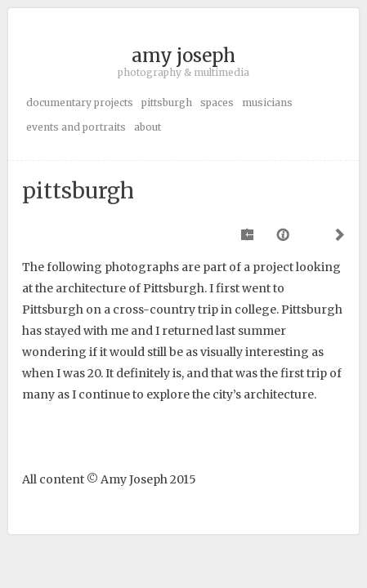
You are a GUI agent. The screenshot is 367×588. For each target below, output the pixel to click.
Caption (284, 234)
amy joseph (183, 56)
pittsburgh (167, 102)
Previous (248, 234)
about (148, 127)
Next (337, 234)
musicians (267, 102)
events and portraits (76, 127)
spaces (217, 102)
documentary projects (80, 102)
